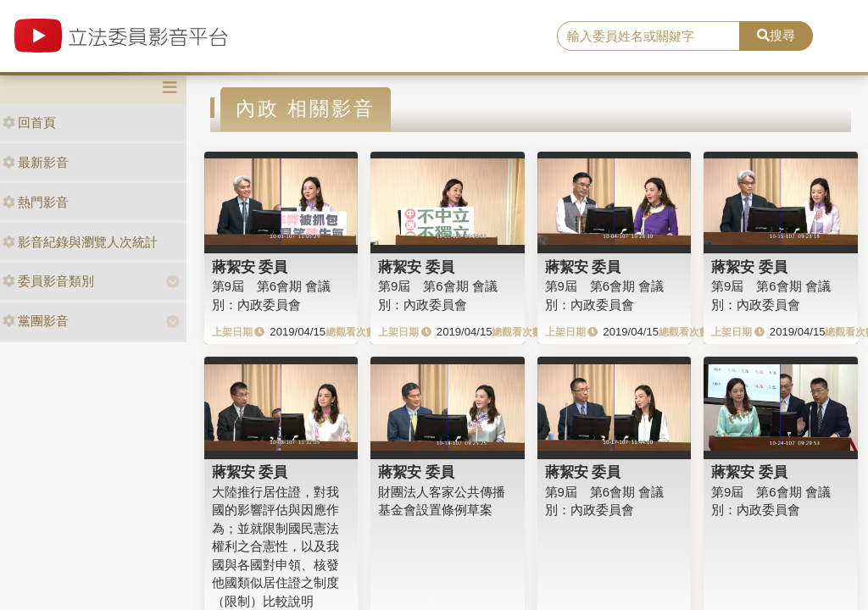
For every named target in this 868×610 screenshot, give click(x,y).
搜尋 (776, 35)
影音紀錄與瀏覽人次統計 (80, 242)
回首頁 (29, 122)
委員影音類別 (48, 281)
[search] (648, 36)
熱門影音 (36, 202)
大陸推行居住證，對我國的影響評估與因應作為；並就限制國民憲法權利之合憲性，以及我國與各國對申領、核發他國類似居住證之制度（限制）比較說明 (275, 546)
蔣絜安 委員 (250, 267)
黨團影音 (36, 321)
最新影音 (36, 162)
